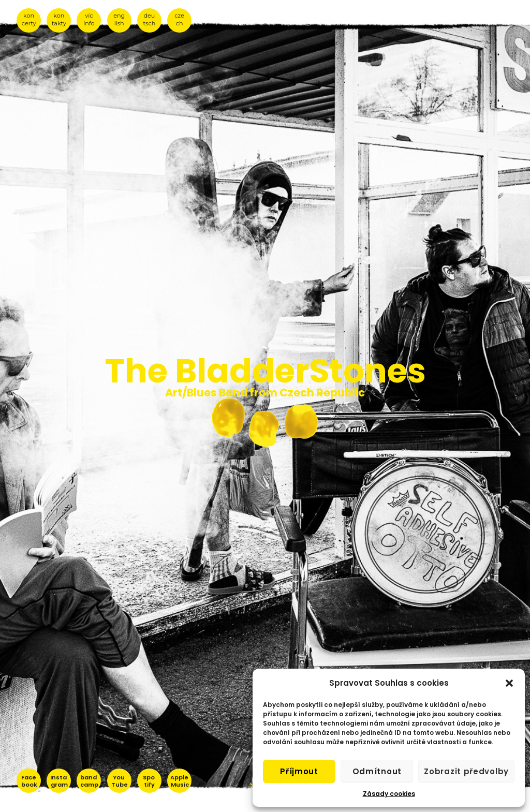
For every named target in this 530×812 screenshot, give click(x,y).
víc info (89, 19)
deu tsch (150, 19)
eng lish (119, 19)
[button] (509, 683)
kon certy (29, 19)
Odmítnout (377, 771)
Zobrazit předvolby (466, 771)
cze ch (179, 19)
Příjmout (299, 771)
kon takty (59, 19)
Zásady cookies (389, 794)
